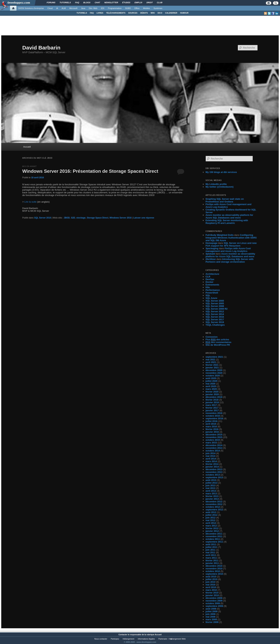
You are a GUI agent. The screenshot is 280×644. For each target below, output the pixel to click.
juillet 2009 (211, 611)
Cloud (50, 8)
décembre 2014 (214, 445)
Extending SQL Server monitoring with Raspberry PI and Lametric (227, 222)
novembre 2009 (214, 601)
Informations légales (146, 639)
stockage (81, 218)
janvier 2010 (212, 595)
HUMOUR (184, 13)
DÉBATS (144, 13)
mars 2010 (211, 590)
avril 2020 (211, 386)
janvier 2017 (212, 410)
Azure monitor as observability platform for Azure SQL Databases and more (229, 216)
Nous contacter (101, 639)
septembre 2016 (214, 418)
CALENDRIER (171, 13)
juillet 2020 (211, 381)
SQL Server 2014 (215, 314)
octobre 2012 (213, 507)
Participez (115, 639)
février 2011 (212, 560)
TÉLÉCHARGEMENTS (116, 13)
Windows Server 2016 (120, 218)
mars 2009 (211, 619)
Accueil (27, 147)
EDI (103, 8)
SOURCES (133, 13)
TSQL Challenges (215, 325)
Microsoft (73, 8)
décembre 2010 (214, 566)
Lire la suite (30, 202)
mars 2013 (211, 493)
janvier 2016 (212, 432)
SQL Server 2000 (215, 301)
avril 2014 (211, 459)
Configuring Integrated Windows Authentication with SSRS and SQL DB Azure (231, 238)
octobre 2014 (213, 451)
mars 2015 (211, 443)
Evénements (212, 285)
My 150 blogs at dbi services (221, 172)
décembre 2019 (214, 397)
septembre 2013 (214, 477)
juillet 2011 (211, 547)
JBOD (67, 218)
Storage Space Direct (98, 218)
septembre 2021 (214, 357)
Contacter (123, 635)
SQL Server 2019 (215, 322)
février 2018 (212, 400)
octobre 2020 (213, 376)
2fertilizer (211, 259)
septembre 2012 (214, 510)
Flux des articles (217, 340)
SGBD (128, 8)
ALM (64, 8)
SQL (208, 295)
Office (137, 8)
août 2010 (211, 577)
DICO (160, 13)
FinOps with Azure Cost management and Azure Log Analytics (228, 250)
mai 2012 (210, 520)
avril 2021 (211, 362)
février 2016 (212, 429)
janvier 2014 (212, 467)
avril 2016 (211, 424)
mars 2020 (211, 389)
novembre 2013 (214, 472)
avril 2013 (211, 491)
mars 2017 (211, 405)
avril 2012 (211, 523)
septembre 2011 (214, 542)
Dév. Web (93, 8)
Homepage (211, 243)
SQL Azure (211, 298)
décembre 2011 (214, 534)
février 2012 (212, 528)
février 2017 (212, 408)
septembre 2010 (214, 574)
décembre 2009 (214, 598)
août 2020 (211, 378)
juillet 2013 (211, 483)
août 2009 (211, 609)
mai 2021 (210, 360)
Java (83, 8)
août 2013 (211, 480)
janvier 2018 (212, 402)
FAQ (92, 13)
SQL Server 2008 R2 (217, 309)
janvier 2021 (212, 368)
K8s (208, 287)
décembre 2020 (214, 370)
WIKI (153, 13)
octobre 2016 (213, 416)
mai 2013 (210, 488)
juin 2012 (211, 518)
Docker (209, 282)
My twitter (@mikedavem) (219, 187)
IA (57, 8)
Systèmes (158, 8)
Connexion (212, 337)
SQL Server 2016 (43, 218)
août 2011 (211, 544)
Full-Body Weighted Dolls (220, 235)
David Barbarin (41, 48)
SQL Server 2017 (215, 319)
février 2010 (212, 593)
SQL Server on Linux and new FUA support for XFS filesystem (231, 244)
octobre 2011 (213, 539)
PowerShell (212, 293)
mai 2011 (210, 552)
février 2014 (212, 464)
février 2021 (212, 365)
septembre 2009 (214, 606)
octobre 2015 (213, 440)
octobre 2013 (213, 475)
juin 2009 (211, 614)
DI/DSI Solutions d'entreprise (31, 8)
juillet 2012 (211, 515)
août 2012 (211, 512)
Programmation (115, 8)
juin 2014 (211, 453)
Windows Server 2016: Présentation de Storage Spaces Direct (90, 171)
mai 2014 (210, 456)
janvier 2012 (212, 531)
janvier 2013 (212, 499)
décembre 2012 (214, 502)
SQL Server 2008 (215, 306)
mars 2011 (211, 558)
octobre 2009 (213, 603)
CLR (208, 277)
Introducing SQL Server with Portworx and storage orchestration (230, 260)
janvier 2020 (212, 394)
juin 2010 (211, 582)
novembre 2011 (214, 536)
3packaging (212, 248)
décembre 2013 (214, 469)
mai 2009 (210, 617)
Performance (213, 290)
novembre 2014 (214, 448)
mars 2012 (211, 526)
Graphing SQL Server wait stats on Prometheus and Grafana (225, 200)
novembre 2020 (214, 373)
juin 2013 (211, 485)
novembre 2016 (214, 413)
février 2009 (212, 622)
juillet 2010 (211, 579)
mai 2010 (210, 585)
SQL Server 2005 (215, 303)
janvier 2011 (212, 563)
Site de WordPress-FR (218, 345)
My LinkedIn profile (216, 184)
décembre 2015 (214, 435)
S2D (73, 218)
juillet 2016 (211, 421)
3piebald (210, 254)
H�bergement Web (177, 639)
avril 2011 (211, 555)
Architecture (212, 274)
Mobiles (147, 8)
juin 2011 (211, 550)
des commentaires (218, 342)
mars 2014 (211, 461)
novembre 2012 (214, 504)
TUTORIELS (82, 13)
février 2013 (212, 496)
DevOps (210, 279)
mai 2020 (210, 384)
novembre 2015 (214, 437)
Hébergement (128, 639)
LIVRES (100, 13)
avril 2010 (211, 587)
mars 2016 (211, 427)
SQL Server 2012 (215, 311)
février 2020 (212, 392)
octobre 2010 (213, 571)
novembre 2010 (214, 569)
